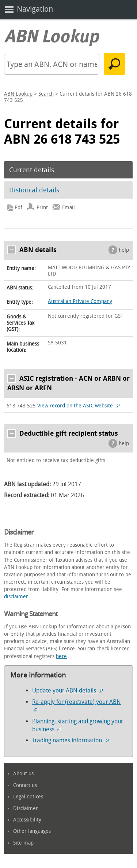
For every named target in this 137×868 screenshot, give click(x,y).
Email (68, 208)
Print (42, 208)
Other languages (32, 831)
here (61, 656)
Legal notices (28, 797)
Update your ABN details (67, 690)
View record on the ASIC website (78, 406)
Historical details (34, 190)
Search (46, 94)
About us (23, 774)
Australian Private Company (80, 301)
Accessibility (27, 820)
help (124, 250)
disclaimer (16, 597)
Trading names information (70, 740)
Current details (32, 170)
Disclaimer (26, 808)
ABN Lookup (18, 94)
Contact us (25, 785)
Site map (23, 843)
